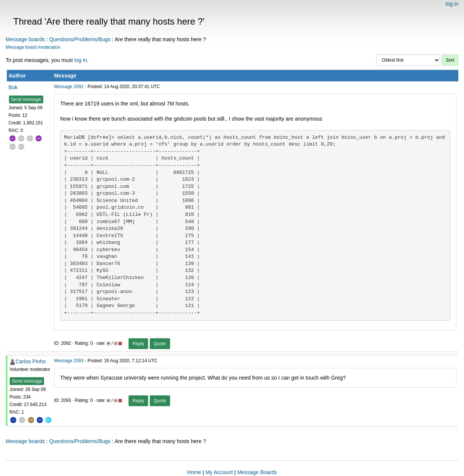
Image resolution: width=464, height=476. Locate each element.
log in (452, 4)
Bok (13, 87)
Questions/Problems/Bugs (80, 39)
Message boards (25, 39)
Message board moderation (33, 47)
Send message (26, 99)
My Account (219, 472)
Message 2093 (69, 361)
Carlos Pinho (31, 361)
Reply (138, 344)
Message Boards (257, 472)
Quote (160, 344)
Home (194, 472)
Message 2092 (69, 87)
